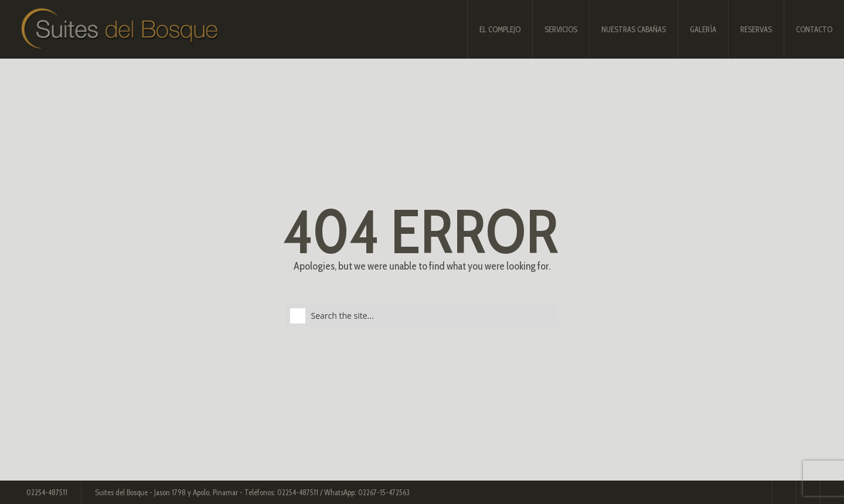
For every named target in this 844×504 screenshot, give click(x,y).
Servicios (561, 29)
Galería (703, 29)
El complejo (500, 29)
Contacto (814, 29)
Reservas (756, 29)
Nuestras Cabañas (634, 29)
